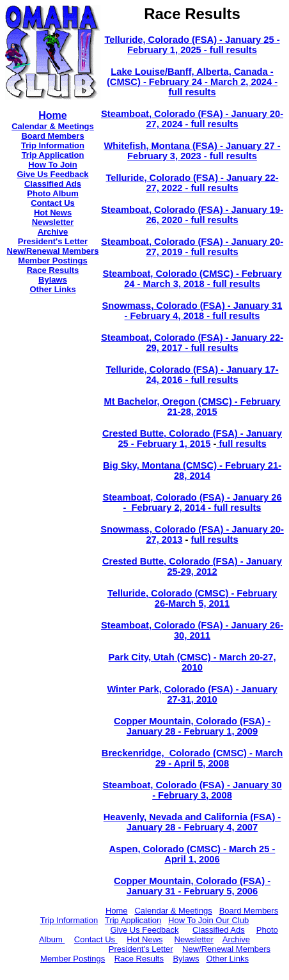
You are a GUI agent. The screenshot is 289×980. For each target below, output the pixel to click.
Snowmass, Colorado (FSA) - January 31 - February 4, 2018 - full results (192, 311)
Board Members (249, 911)
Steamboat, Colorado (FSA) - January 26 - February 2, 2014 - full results (192, 502)
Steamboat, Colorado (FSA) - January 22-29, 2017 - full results (192, 343)
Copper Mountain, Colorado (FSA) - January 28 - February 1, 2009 (192, 726)
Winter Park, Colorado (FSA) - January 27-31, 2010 (192, 694)
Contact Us (53, 203)
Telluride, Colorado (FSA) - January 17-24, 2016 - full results (192, 375)
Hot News (53, 213)
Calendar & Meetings (53, 126)
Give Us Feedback (53, 174)
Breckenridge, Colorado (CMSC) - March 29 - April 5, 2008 (192, 758)
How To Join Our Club (208, 920)
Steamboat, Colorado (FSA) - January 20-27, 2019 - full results (192, 247)
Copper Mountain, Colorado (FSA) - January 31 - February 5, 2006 (192, 886)
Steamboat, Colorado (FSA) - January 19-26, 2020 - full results (192, 215)
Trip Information (53, 145)
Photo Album (52, 193)
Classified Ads (53, 184)
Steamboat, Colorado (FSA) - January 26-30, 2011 (192, 630)
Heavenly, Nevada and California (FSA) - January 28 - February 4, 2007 (192, 822)
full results (241, 444)
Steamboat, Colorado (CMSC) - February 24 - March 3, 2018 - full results (192, 279)
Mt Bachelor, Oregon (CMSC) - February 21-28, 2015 (192, 407)
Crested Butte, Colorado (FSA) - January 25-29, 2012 (192, 566)
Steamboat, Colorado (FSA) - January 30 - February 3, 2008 (192, 790)
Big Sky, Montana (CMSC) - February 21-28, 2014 (192, 471)
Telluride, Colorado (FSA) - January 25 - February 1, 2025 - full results (192, 45)
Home (117, 911)
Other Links (52, 289)
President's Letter (53, 241)
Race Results (53, 270)
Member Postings (52, 261)
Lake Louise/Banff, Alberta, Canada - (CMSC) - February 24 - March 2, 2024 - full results (192, 82)
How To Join (52, 165)
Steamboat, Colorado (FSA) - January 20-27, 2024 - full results (192, 119)
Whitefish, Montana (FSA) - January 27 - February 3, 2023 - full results (192, 151)
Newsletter (53, 222)
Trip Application (53, 155)
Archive (53, 232)
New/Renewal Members (53, 251)
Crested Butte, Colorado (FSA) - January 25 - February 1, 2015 (192, 439)
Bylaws (53, 280)
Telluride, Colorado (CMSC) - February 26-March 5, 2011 (192, 598)
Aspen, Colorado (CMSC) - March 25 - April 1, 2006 (192, 854)
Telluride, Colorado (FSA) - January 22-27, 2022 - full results (192, 183)
